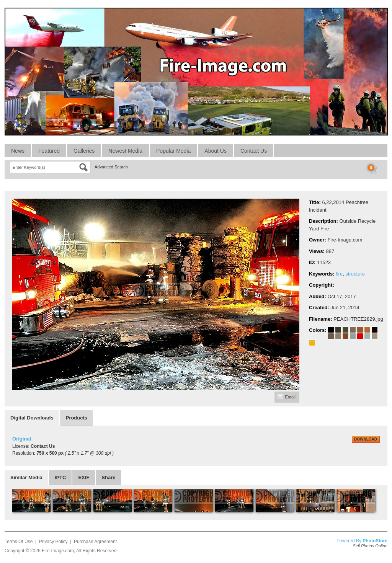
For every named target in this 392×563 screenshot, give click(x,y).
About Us (216, 151)
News (18, 151)
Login (337, 10)
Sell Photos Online (370, 546)
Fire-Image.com (58, 551)
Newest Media (125, 151)
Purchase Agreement (95, 542)
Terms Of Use (19, 542)
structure (355, 274)
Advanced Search (111, 167)
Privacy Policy (53, 542)
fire (339, 274)
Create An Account (368, 10)
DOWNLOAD (366, 439)
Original (22, 439)
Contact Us (254, 151)
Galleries (84, 151)
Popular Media (173, 151)
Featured (49, 151)
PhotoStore (375, 541)
